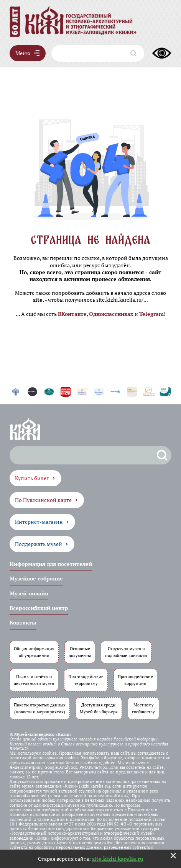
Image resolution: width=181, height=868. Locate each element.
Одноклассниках (111, 314)
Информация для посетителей (51, 564)
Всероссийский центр (39, 608)
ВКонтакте (72, 314)
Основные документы (80, 652)
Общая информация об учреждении (34, 652)
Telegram (151, 314)
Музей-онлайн (29, 593)
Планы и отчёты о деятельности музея (34, 680)
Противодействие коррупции (135, 680)
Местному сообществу (143, 708)
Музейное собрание (36, 578)
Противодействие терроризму (86, 680)
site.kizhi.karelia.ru (118, 859)
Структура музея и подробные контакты (126, 652)
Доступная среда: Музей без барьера (99, 708)
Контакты (23, 622)
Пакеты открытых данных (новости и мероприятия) (40, 708)
